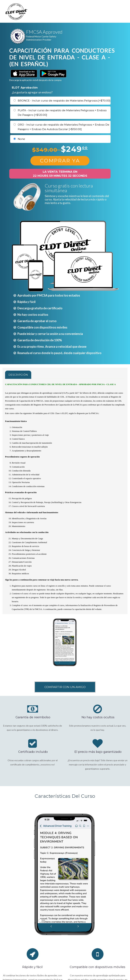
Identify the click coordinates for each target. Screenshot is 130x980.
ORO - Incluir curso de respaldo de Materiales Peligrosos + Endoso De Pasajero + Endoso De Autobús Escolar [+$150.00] (63, 127)
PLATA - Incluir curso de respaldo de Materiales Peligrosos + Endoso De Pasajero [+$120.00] (62, 113)
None (21, 139)
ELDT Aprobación (25, 88)
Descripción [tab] (18, 375)
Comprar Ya (60, 161)
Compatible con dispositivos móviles (97, 967)
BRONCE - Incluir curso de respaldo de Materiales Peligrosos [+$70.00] (64, 101)
